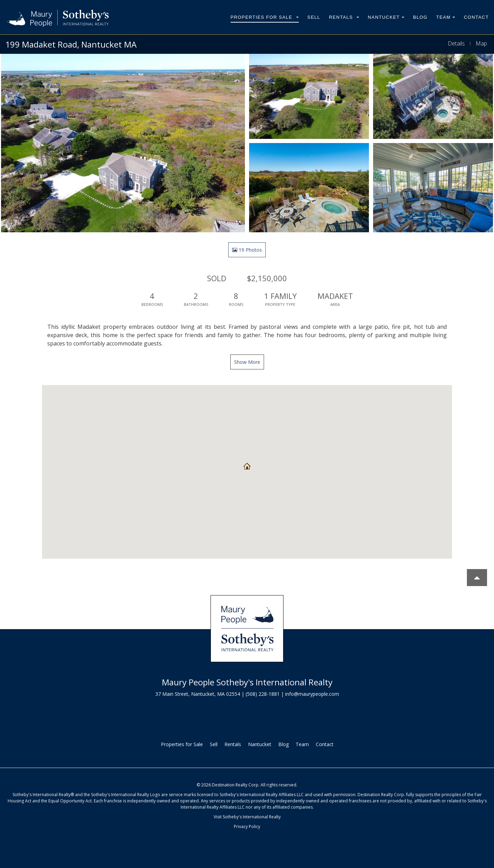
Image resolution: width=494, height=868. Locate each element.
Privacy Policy (247, 827)
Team (446, 17)
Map (481, 43)
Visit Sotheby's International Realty (247, 817)
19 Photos (247, 250)
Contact (476, 17)
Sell (314, 17)
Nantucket (386, 17)
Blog (420, 17)
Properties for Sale (265, 17)
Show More (247, 362)
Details (456, 43)
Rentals (344, 17)
